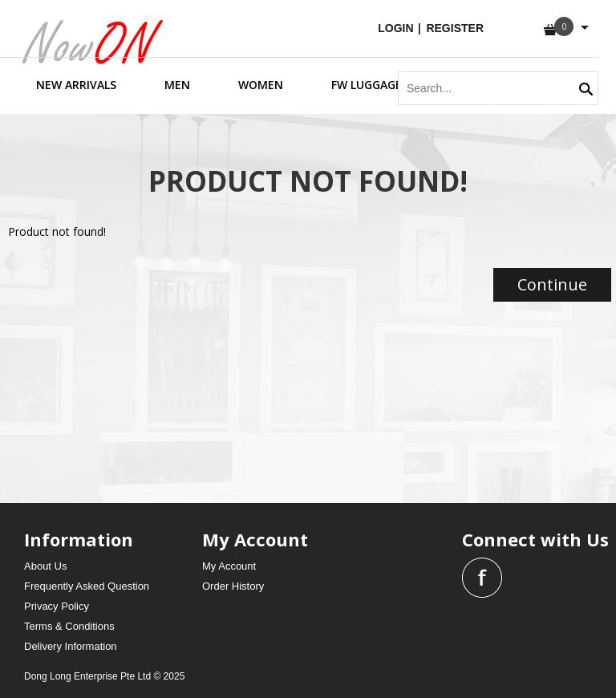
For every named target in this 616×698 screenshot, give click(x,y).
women (261, 85)
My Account (229, 566)
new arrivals (76, 85)
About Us (45, 566)
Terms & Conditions (69, 626)
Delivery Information (71, 646)
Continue (552, 284)
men (177, 85)
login (397, 28)
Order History (233, 586)
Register (455, 28)
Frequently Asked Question (87, 586)
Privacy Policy (57, 606)
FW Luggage (367, 85)
